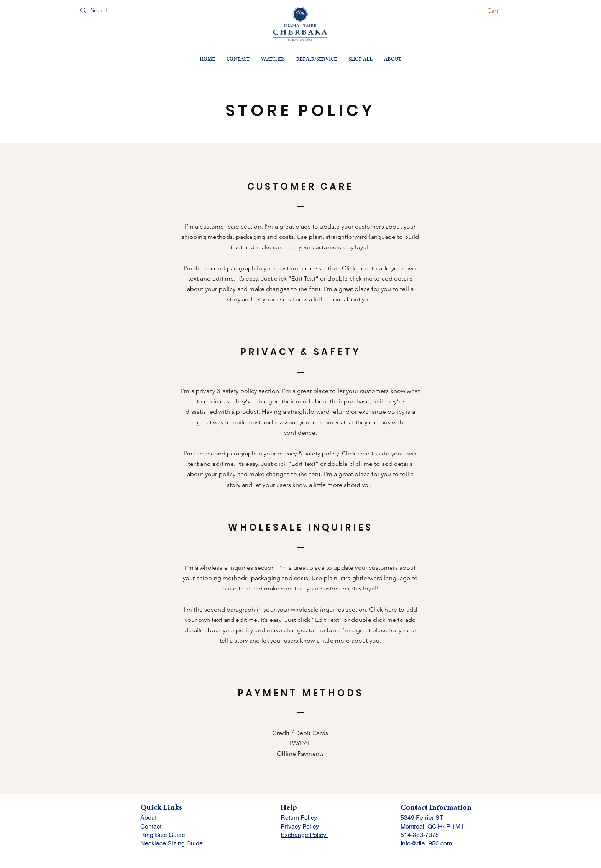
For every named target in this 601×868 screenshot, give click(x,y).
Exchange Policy (304, 835)
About (149, 818)
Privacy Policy (300, 826)
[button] (498, 11)
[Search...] (117, 10)
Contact (152, 826)
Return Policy (300, 818)
